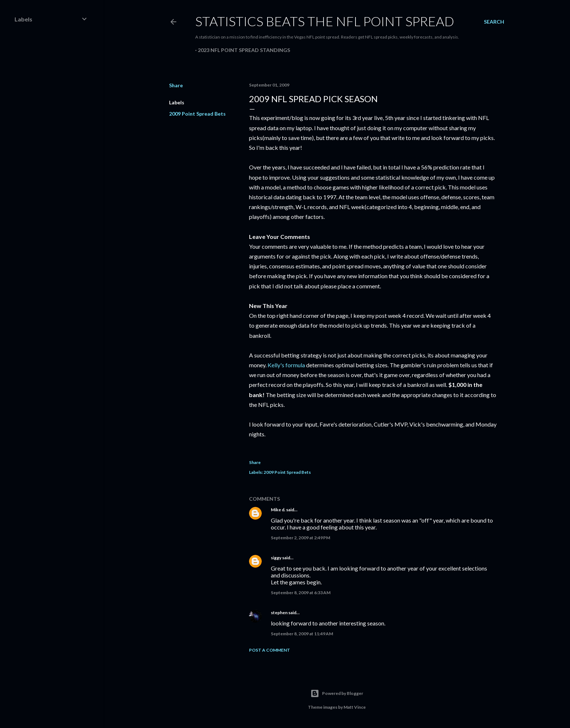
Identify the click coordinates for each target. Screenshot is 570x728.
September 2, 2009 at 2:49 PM (300, 538)
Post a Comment (270, 650)
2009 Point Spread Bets (197, 114)
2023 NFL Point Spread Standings (244, 50)
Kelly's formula (286, 365)
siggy (276, 558)
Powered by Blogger (337, 693)
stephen (279, 613)
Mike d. (278, 510)
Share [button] (176, 85)
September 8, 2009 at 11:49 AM (302, 634)
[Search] (494, 22)
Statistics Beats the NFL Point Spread (325, 21)
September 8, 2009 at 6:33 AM (301, 593)
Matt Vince (355, 707)
